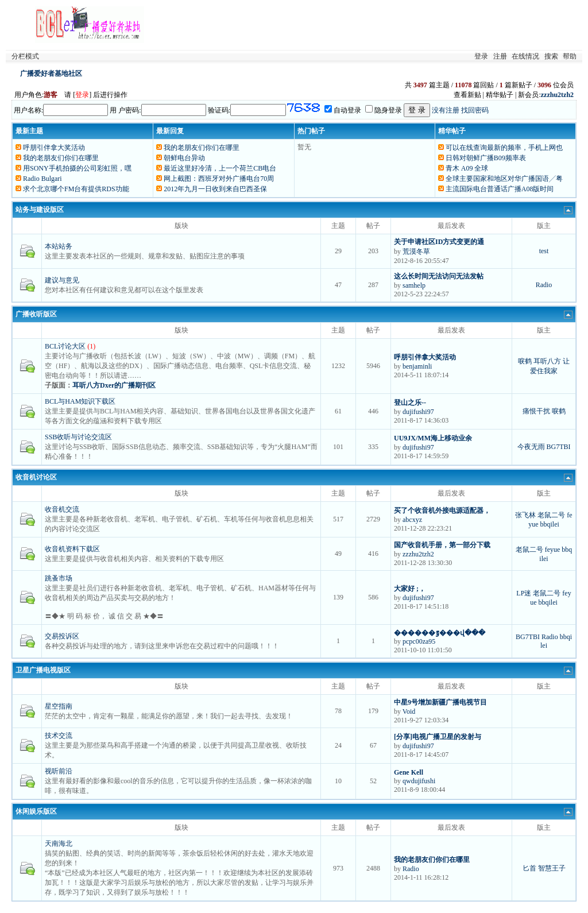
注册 (500, 56)
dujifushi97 (418, 412)
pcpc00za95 (419, 641)
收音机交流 (62, 509)
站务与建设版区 (40, 210)
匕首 (529, 868)
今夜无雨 (531, 447)
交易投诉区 (62, 636)
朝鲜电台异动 (184, 158)
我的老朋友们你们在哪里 (61, 158)
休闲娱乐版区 (36, 811)
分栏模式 (25, 56)
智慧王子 (552, 868)
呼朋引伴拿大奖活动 (54, 148)
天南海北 (59, 844)
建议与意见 (62, 280)
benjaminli (417, 366)
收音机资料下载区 (72, 549)
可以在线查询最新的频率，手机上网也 (504, 148)
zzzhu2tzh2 (418, 554)
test (544, 251)
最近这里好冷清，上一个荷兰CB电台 (220, 168)
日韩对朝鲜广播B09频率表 (486, 158)
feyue (553, 550)
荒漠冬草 (416, 252)
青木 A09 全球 (467, 168)
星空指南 (59, 706)
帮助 (570, 56)
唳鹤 (525, 361)
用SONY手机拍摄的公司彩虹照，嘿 (77, 168)
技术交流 (59, 736)
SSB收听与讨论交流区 (78, 437)
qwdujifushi (419, 781)
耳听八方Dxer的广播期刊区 (114, 385)
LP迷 (524, 593)
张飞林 (525, 515)
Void (409, 711)
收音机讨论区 (36, 477)
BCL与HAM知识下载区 (80, 401)
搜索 (551, 56)
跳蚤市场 (59, 578)
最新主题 (29, 131)
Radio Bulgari (42, 179)
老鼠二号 (551, 515)
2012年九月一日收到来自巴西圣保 (215, 189)
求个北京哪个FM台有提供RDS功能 (76, 189)
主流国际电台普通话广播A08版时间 (500, 189)
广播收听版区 (36, 314)
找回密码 (475, 110)
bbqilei (550, 524)
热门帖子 (311, 131)
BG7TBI (559, 447)
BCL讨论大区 (65, 346)
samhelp (414, 285)
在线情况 (525, 56)
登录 (481, 56)
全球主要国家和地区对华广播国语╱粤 (504, 179)
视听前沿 (59, 771)
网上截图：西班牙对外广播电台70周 (219, 179)
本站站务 (59, 246)
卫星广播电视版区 (43, 670)
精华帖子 (452, 131)
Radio (544, 285)
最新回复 (170, 131)
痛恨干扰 (536, 411)
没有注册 (446, 110)
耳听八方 (547, 361)
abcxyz (412, 520)
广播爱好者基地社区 (51, 73)
